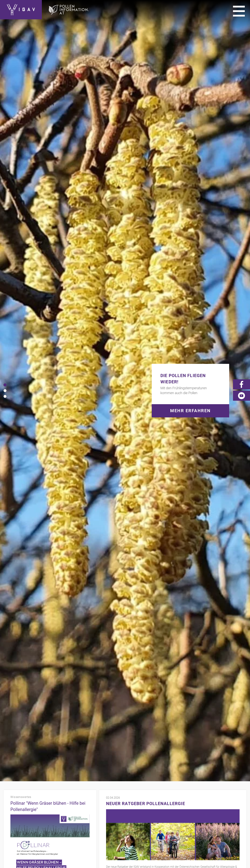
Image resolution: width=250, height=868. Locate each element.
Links (214, 806)
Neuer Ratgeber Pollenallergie (146, 135)
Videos (241, 806)
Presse (227, 806)
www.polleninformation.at (122, 261)
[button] (5, 51)
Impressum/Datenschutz (186, 806)
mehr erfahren (19, 286)
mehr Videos (114, 361)
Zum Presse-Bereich (118, 457)
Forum (241, 811)
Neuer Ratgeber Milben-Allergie (40, 314)
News (228, 811)
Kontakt (157, 806)
